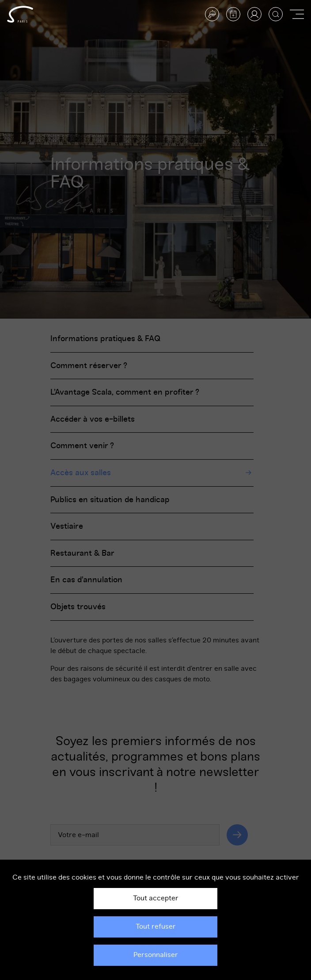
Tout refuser (156, 926)
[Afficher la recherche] (276, 14)
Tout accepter (156, 898)
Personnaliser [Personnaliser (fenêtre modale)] (156, 955)
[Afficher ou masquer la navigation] (297, 14)
